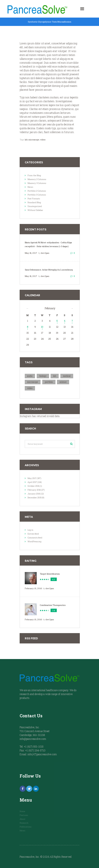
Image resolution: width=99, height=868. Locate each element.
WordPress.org (34, 541)
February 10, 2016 (33, 588)
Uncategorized (35, 206)
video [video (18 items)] (30, 388)
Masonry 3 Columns (37, 183)
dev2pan (45, 253)
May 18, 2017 (31, 253)
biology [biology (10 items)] (43, 376)
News (30, 187)
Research (24, 823)
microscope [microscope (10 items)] (33, 382)
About (23, 819)
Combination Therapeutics (53, 605)
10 (42, 327)
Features (24, 815)
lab (26, 140)
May (32, 478)
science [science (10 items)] (63, 382)
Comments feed (35, 538)
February (50, 308)
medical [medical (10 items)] (67, 376)
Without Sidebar (35, 210)
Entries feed (33, 534)
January (34, 494)
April (32, 482)
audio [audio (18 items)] (30, 376)
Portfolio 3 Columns (37, 195)
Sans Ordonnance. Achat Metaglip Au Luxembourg (49, 270)
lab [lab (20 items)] (55, 376)
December (34, 498)
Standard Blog (34, 202)
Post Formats (34, 199)
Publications (25, 827)
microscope (34, 140)
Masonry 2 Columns (37, 179)
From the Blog (34, 175)
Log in (30, 530)
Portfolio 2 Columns (37, 191)
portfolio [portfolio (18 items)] (49, 382)
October (33, 486)
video (43, 140)
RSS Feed (31, 638)
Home (22, 811)
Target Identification (50, 574)
